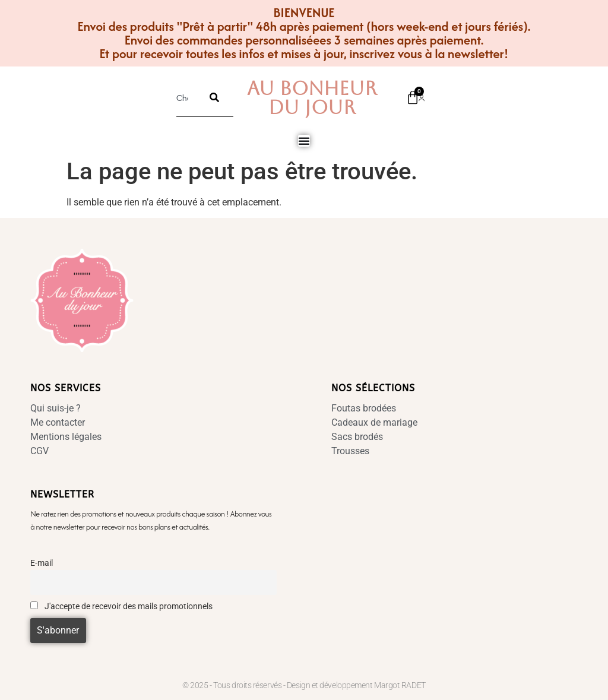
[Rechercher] (214, 97)
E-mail (42, 563)
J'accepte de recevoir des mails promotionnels (121, 606)
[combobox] (186, 97)
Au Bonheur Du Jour (312, 98)
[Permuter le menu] (304, 141)
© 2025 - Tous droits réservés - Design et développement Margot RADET (304, 685)
